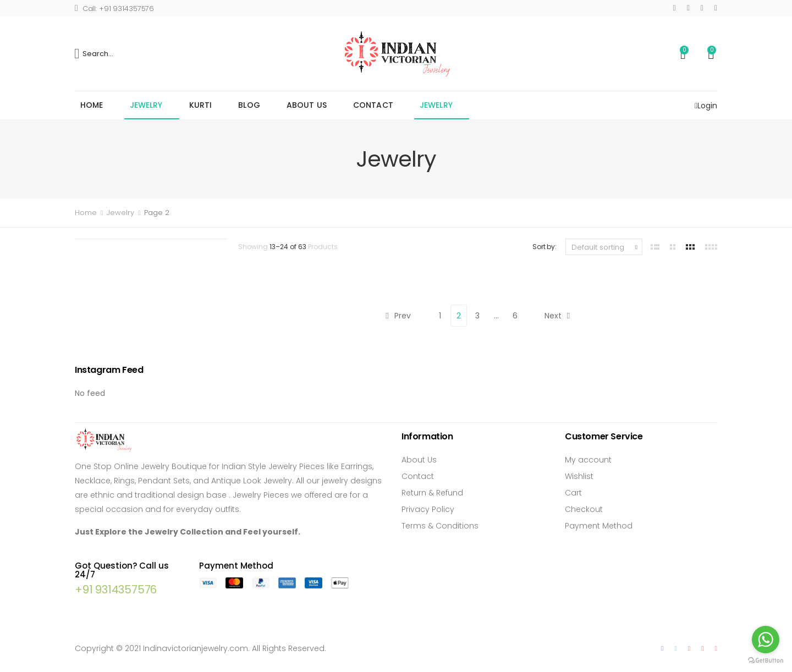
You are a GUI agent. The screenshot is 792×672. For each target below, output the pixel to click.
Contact (373, 105)
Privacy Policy (428, 509)
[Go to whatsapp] (766, 640)
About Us (307, 105)
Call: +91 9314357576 (114, 9)
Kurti (201, 105)
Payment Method (599, 526)
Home (92, 105)
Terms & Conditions (440, 526)
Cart (573, 493)
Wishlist (579, 476)
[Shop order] (604, 247)
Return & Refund (432, 493)
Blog (249, 105)
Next (557, 316)
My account (588, 460)
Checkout (584, 509)
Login (706, 106)
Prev (398, 316)
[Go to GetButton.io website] (766, 661)
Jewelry (146, 105)
